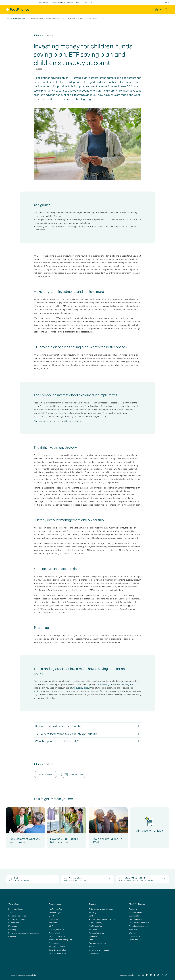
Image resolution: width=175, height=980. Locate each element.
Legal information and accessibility (24, 975)
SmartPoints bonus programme (61, 940)
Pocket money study (57, 936)
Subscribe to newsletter (138, 926)
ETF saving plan (126, 684)
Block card (53, 923)
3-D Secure (53, 926)
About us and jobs (73, 2)
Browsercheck (54, 933)
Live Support (94, 953)
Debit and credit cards (17, 916)
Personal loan (14, 923)
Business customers (58, 2)
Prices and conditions (57, 953)
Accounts (12, 913)
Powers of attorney (96, 933)
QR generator (54, 919)
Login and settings (96, 923)
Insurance (12, 936)
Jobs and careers (136, 913)
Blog (8, 18)
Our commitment (136, 919)
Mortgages (13, 926)
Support (84, 2)
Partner (92, 946)
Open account (54, 943)
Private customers (43, 2)
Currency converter (56, 930)
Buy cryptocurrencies (57, 946)
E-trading (92, 913)
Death (91, 940)
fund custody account (81, 688)
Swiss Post (133, 930)
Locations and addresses (99, 950)
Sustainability (134, 916)
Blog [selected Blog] (90, 2)
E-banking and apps (16, 919)
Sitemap (132, 933)
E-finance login (55, 913)
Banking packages (16, 909)
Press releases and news (139, 923)
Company (133, 909)
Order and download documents (102, 909)
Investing (12, 930)
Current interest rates (57, 950)
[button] (166, 9)
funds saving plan (106, 684)
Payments (93, 936)
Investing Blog (19, 18)
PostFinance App (55, 909)
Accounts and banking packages (102, 919)
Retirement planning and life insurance (24, 933)
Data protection (135, 936)
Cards (91, 916)
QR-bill (51, 916)
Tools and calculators (97, 943)
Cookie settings (135, 940)
